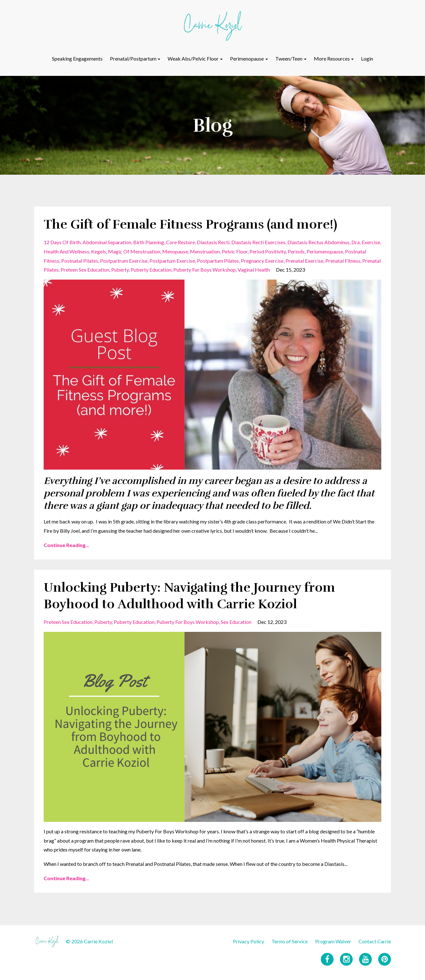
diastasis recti (213, 242)
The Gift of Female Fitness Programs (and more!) (190, 224)
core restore (180, 242)
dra (356, 242)
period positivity (268, 251)
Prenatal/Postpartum (133, 59)
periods (296, 251)
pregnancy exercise (262, 261)
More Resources (332, 59)
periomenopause (325, 251)
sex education (236, 622)
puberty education (151, 270)
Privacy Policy (249, 941)
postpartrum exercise (124, 261)
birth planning (149, 242)
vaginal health (254, 270)
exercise (371, 242)
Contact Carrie (375, 941)
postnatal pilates (80, 261)
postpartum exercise (172, 261)
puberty (120, 270)
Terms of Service (290, 941)
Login (367, 59)
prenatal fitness (343, 261)
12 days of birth (62, 242)
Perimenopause (247, 59)
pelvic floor (235, 251)
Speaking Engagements (77, 59)
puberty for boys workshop (205, 270)
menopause (175, 251)
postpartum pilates (218, 261)
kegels (99, 251)
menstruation (205, 251)
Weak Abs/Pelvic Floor (193, 59)
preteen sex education (85, 270)
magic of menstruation (134, 251)
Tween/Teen (289, 59)
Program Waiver (333, 941)
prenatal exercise (304, 261)
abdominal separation (107, 242)
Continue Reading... (66, 545)
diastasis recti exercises (258, 242)
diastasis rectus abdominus (318, 242)
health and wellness (66, 251)
